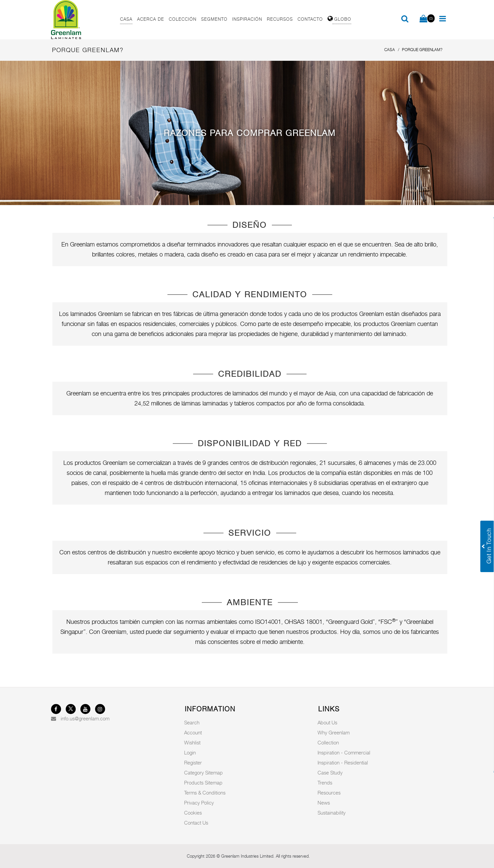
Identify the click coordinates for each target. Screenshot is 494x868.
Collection (328, 742)
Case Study (330, 772)
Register (193, 762)
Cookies (193, 813)
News (324, 803)
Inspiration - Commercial (344, 752)
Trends (325, 783)
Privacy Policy (199, 803)
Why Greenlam (334, 732)
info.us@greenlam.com (85, 718)
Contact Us (196, 823)
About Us (327, 722)
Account (193, 732)
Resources (329, 793)
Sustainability (332, 813)
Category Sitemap (203, 772)
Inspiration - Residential (343, 762)
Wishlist (192, 742)
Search (192, 722)
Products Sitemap (203, 783)
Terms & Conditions (205, 793)
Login (190, 752)
